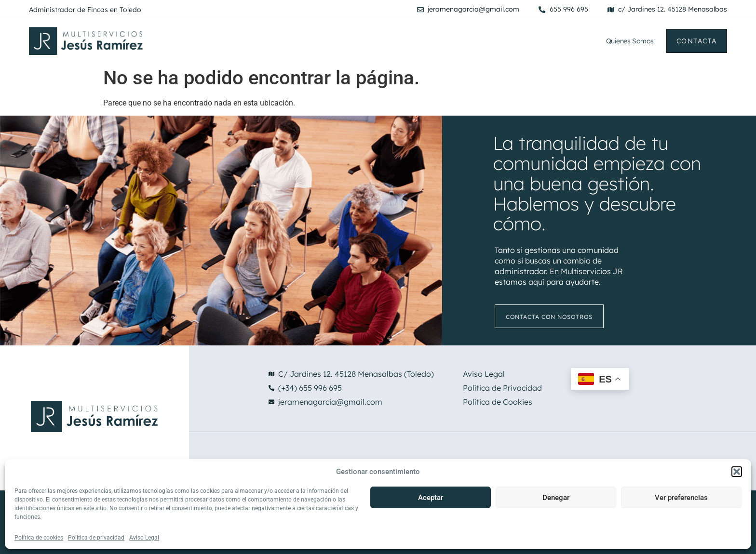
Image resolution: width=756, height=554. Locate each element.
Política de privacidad (96, 538)
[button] (737, 472)
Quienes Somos (630, 41)
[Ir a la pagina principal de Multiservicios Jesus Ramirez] (152, 41)
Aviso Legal (144, 538)
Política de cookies (39, 538)
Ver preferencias (681, 498)
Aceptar (431, 498)
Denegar (556, 498)
